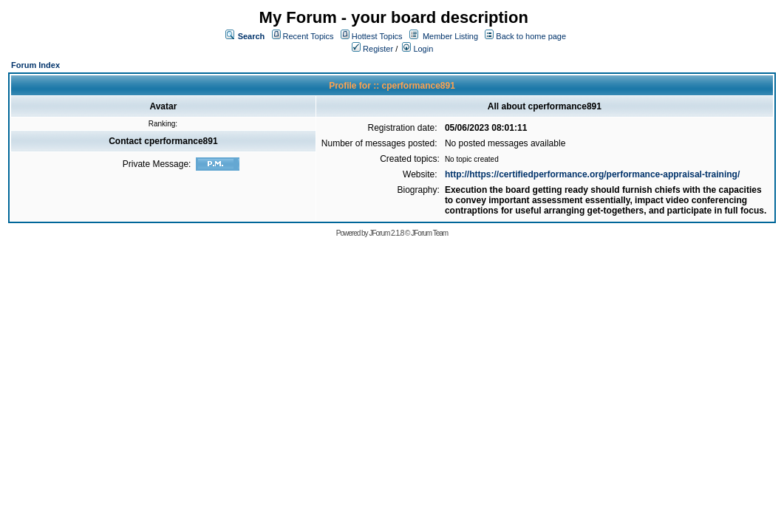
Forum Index (35, 65)
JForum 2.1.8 (386, 233)
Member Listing (450, 36)
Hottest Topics (377, 36)
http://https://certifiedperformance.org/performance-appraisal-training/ (592, 174)
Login (417, 49)
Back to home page (531, 36)
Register (372, 49)
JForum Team (429, 233)
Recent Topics (309, 36)
